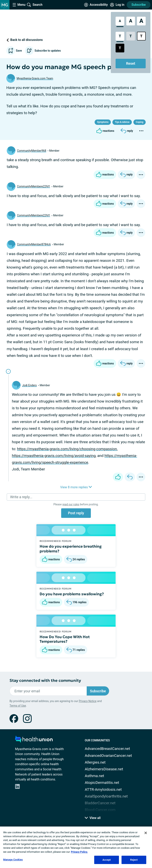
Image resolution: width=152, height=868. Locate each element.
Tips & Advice (122, 122)
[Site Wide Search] (35, 5)
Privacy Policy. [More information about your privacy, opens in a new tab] (79, 852)
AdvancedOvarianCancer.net (108, 756)
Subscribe (139, 5)
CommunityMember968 (32, 151)
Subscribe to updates (43, 51)
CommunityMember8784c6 (34, 244)
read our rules (71, 504)
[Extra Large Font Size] (141, 21)
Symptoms (103, 122)
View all (93, 818)
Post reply (76, 513)
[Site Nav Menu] (19, 5)
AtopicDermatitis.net (102, 783)
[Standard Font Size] (120, 21)
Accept (107, 860)
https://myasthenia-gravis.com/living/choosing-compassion (67, 449)
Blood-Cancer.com (100, 810)
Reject (134, 860)
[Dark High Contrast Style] (120, 48)
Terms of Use (18, 706)
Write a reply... (21, 497)
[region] (76, 847)
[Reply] (127, 131)
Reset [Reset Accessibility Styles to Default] (131, 63)
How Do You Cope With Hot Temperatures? (65, 639)
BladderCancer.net (100, 803)
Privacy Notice (88, 701)
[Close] (146, 833)
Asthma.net (94, 776)
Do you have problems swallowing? (72, 594)
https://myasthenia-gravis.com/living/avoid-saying (54, 456)
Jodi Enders (29, 385)
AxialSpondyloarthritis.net (106, 796)
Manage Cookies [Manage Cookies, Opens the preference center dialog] (13, 860)
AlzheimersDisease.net (104, 769)
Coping (140, 122)
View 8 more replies (76, 487)
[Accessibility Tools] (96, 5)
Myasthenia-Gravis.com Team (35, 78)
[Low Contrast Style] (131, 36)
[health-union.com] (34, 740)
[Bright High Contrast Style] (141, 36)
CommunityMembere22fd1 (34, 186)
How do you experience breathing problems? (71, 549)
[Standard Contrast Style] (120, 36)
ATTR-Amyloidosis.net (103, 789)
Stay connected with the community (45, 681)
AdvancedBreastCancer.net (107, 749)
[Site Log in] (117, 5)
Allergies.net (95, 762)
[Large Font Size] (131, 21)
